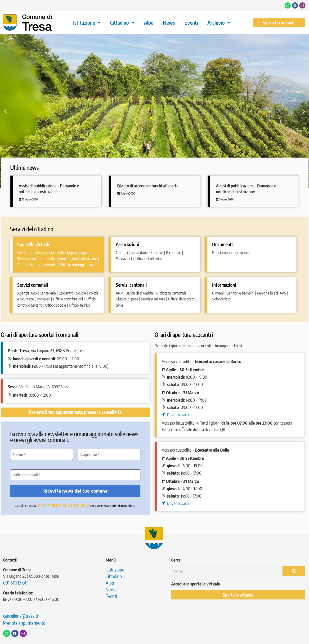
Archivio (219, 23)
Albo (149, 23)
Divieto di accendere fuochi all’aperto (148, 186)
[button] (5, 111)
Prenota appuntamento (24, 623)
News (169, 23)
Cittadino (122, 23)
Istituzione (87, 23)
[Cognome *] (109, 454)
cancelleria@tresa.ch (21, 616)
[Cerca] (294, 571)
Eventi (191, 23)
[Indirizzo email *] (75, 475)
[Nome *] (42, 454)
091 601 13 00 (15, 583)
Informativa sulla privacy (63, 505)
